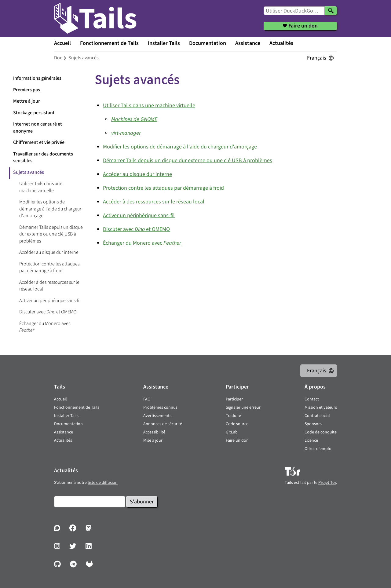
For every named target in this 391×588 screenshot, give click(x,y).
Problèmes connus (160, 407)
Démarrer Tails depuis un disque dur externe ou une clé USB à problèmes (51, 234)
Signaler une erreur (243, 407)
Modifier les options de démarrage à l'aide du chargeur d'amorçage (50, 209)
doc (58, 58)
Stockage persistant (34, 113)
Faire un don (237, 440)
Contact (312, 399)
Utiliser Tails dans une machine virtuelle (41, 187)
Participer (234, 399)
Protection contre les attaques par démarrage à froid (49, 267)
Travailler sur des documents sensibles (43, 157)
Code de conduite (321, 432)
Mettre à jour (27, 101)
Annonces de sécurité (163, 424)
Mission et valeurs (321, 407)
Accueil (62, 43)
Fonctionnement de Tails (109, 43)
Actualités (281, 43)
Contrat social (317, 416)
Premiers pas (27, 90)
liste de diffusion (103, 483)
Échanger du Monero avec (45, 327)
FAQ (147, 399)
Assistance (248, 43)
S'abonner (142, 502)
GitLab (232, 432)
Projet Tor (327, 483)
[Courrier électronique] (90, 502)
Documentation (208, 43)
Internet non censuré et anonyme (38, 128)
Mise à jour (153, 440)
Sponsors (313, 424)
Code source (237, 424)
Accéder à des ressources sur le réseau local (49, 286)
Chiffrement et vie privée (39, 142)
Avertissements (157, 416)
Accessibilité (154, 432)
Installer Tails (164, 43)
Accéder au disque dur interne (49, 252)
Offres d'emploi (318, 449)
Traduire (233, 416)
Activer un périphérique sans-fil (50, 301)
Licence (311, 440)
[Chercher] (331, 11)
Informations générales (37, 78)
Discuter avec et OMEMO (48, 312)
